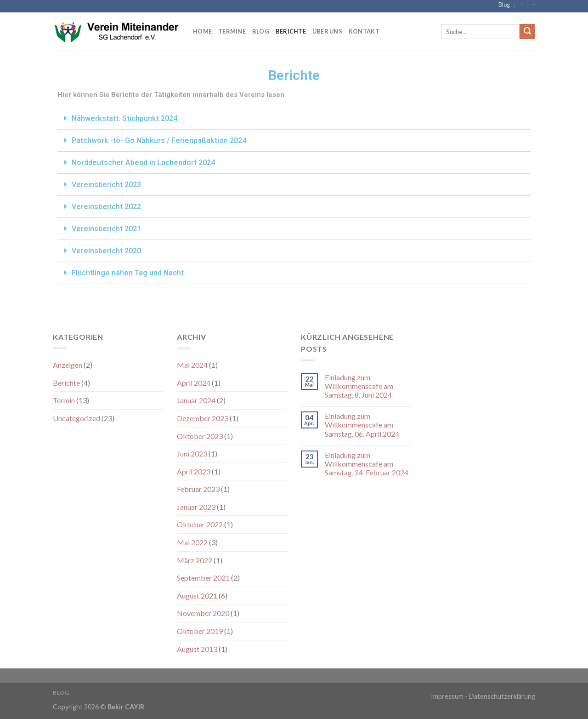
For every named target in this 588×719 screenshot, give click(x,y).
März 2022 (195, 560)
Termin (64, 400)
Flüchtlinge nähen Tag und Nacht (128, 273)
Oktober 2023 (200, 436)
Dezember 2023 (203, 418)
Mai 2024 (192, 365)
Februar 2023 (198, 489)
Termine (232, 31)
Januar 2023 (196, 507)
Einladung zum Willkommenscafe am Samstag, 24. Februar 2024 (367, 464)
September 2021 (203, 578)
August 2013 (197, 649)
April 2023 (194, 471)
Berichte (291, 31)
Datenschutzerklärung (502, 696)
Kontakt (364, 31)
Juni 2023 (192, 454)
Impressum (447, 696)
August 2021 (197, 596)
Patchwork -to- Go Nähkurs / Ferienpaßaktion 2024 (159, 140)
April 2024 (194, 383)
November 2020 (203, 613)
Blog (504, 5)
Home (202, 31)
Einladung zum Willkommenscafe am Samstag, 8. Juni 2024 (359, 386)
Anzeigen (68, 365)
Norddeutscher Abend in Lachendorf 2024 (143, 163)
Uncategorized (76, 418)
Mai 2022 (192, 542)
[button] (294, 119)
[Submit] (527, 32)
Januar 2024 (196, 400)
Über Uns (327, 31)
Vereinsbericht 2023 (106, 185)
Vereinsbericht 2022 (106, 207)
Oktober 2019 (200, 631)
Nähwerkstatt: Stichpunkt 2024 (124, 118)
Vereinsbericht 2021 (106, 229)
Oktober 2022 (200, 524)
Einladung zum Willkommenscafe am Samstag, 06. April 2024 (362, 425)
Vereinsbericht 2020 (106, 251)
